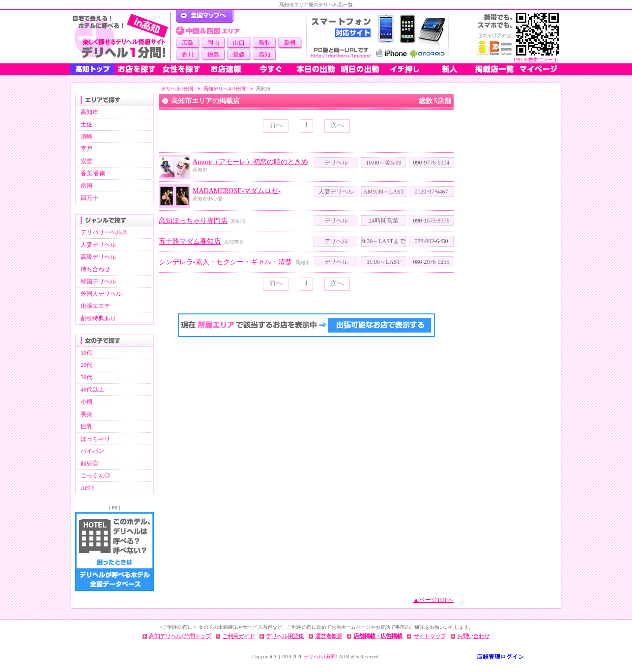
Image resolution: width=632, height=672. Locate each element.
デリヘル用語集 (285, 636)
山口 (239, 43)
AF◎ (87, 488)
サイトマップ (430, 636)
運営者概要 (329, 636)
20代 (86, 365)
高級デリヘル (98, 257)
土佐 (86, 124)
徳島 (213, 55)
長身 (86, 414)
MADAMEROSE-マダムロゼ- (237, 191)
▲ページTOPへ (433, 600)
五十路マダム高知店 (190, 241)
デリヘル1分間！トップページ (205, 16)
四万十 (89, 198)
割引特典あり (98, 318)
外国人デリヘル (101, 294)
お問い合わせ (473, 636)
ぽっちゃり (95, 439)
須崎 (86, 137)
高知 (264, 55)
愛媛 (239, 55)
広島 (188, 43)
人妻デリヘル (98, 245)
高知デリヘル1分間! (225, 89)
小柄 (86, 402)
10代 (86, 353)
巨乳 (86, 426)
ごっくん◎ (95, 476)
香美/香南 (93, 173)
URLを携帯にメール (536, 60)
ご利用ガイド (238, 636)
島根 (290, 43)
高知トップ (92, 69)
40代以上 (92, 390)
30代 (86, 377)
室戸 (86, 149)
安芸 (86, 161)
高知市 (89, 112)
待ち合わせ (95, 269)
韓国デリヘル (98, 281)
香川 (188, 55)
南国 (86, 186)
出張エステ (95, 306)
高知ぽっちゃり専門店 (193, 221)
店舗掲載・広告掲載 (378, 636)
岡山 (213, 43)
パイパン (92, 451)
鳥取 (264, 43)
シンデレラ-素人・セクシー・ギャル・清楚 (225, 262)
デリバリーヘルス (104, 232)
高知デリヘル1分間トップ (180, 636)
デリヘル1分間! (178, 89)
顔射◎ (89, 463)
